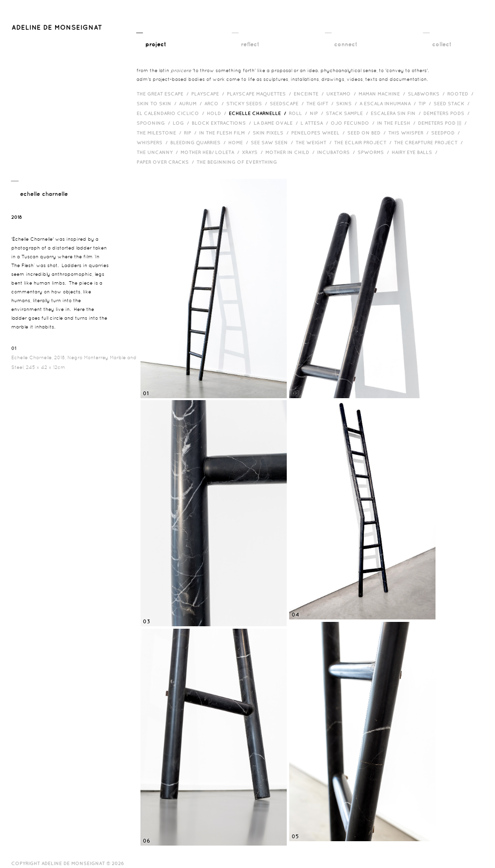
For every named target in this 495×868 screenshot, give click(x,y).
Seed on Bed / (368, 133)
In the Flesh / (397, 123)
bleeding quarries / (199, 142)
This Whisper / (410, 133)
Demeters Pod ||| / (444, 123)
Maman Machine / (383, 94)
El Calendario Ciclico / (172, 113)
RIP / (191, 133)
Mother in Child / (291, 152)
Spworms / (375, 152)
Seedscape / (288, 103)
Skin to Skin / (158, 103)
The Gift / (321, 103)
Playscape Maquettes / (260, 94)
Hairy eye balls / (416, 152)
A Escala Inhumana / (389, 103)
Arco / (215, 103)
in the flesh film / (226, 133)
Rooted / (462, 94)
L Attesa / (316, 123)
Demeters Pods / (448, 113)
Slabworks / (427, 94)
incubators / (337, 152)
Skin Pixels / (272, 133)
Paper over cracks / (167, 162)
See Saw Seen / (273, 142)
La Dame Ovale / (277, 123)
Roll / (299, 113)
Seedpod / (447, 133)
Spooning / (155, 123)
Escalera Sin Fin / (397, 113)
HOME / (239, 142)
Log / (182, 123)
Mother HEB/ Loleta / (211, 152)
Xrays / (254, 152)
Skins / (348, 103)
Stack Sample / (348, 113)
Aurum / (192, 103)
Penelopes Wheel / (319, 133)
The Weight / (315, 142)
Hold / (218, 113)
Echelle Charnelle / (259, 113)
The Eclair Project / (364, 142)
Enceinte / (310, 94)
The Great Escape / (164, 94)
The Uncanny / (158, 152)
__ (151, 38)
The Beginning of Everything (239, 162)
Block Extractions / (223, 123)
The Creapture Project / (430, 142)
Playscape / (209, 94)
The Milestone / (160, 133)
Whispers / (153, 142)
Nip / (318, 113)
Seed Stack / (453, 103)
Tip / (426, 103)
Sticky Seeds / (248, 103)
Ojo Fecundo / (354, 123)
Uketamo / (342, 94)
